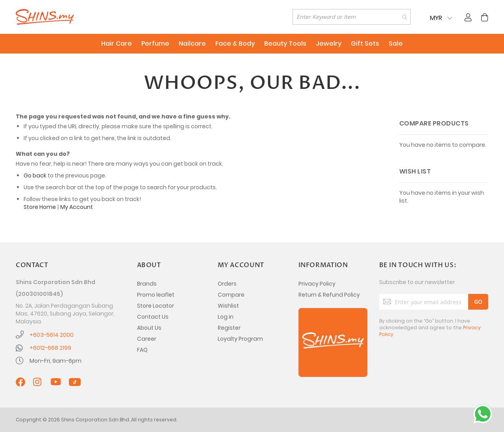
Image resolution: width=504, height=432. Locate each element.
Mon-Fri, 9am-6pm (56, 361)
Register (229, 328)
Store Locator (156, 306)
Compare (231, 295)
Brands (147, 284)
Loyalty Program (240, 339)
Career (147, 339)
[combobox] (352, 17)
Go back (35, 175)
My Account (77, 207)
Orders (227, 284)
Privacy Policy (317, 284)
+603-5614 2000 (52, 335)
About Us (149, 328)
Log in (226, 317)
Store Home (40, 207)
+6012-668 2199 (50, 348)
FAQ (142, 350)
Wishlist (228, 306)
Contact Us (153, 317)
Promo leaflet (156, 295)
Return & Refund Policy (329, 295)
